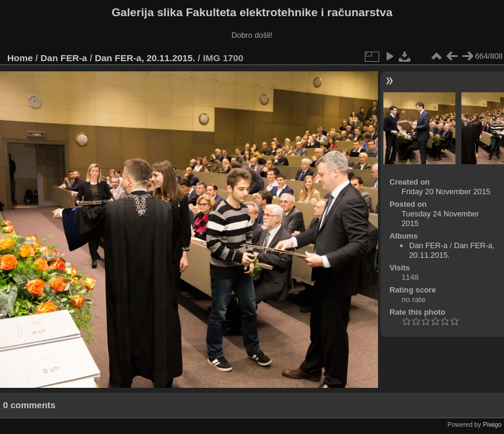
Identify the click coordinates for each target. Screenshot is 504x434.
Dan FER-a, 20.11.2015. (145, 58)
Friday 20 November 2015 (446, 192)
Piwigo (492, 424)
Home (20, 58)
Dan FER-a (64, 58)
